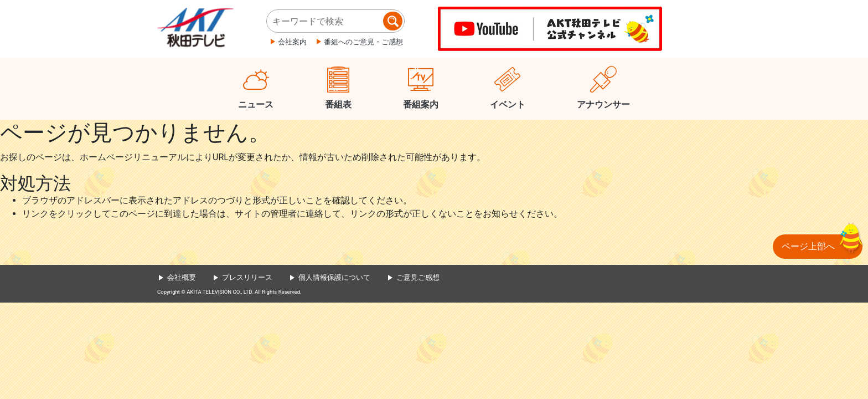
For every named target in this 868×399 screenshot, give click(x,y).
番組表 (338, 104)
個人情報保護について (334, 277)
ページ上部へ (808, 246)
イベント (508, 104)
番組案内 (421, 104)
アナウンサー (603, 104)
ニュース (256, 104)
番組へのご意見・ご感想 (363, 42)
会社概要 (182, 277)
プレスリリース (247, 277)
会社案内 (292, 42)
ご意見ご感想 (418, 277)
